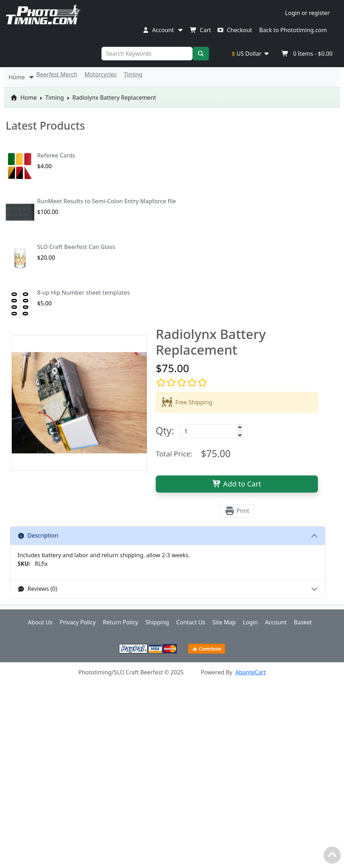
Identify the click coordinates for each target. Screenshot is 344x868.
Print (237, 511)
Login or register (307, 13)
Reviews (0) (37, 589)
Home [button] (22, 77)
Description (38, 535)
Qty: (165, 431)
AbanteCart (251, 672)
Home (24, 98)
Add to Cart (237, 484)
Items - (307, 54)
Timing (55, 98)
